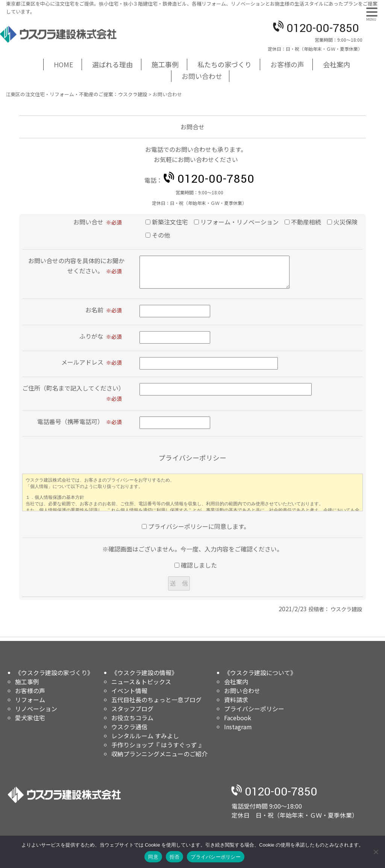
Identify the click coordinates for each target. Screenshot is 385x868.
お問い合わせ (202, 76)
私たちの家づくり (224, 64)
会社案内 (336, 64)
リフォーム (30, 700)
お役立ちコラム (132, 718)
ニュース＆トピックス (141, 682)
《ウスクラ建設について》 (260, 673)
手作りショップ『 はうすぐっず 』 (158, 745)
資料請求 (236, 700)
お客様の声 (287, 64)
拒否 (175, 857)
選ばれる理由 (112, 64)
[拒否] (376, 852)
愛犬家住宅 (30, 718)
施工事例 (165, 64)
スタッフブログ (132, 709)
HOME (64, 64)
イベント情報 (129, 691)
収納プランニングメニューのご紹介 (159, 754)
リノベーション (36, 709)
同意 (153, 857)
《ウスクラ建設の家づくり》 (54, 673)
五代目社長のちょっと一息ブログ (156, 700)
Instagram (238, 727)
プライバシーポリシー (254, 709)
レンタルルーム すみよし (145, 736)
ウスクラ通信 (129, 727)
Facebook (238, 718)
